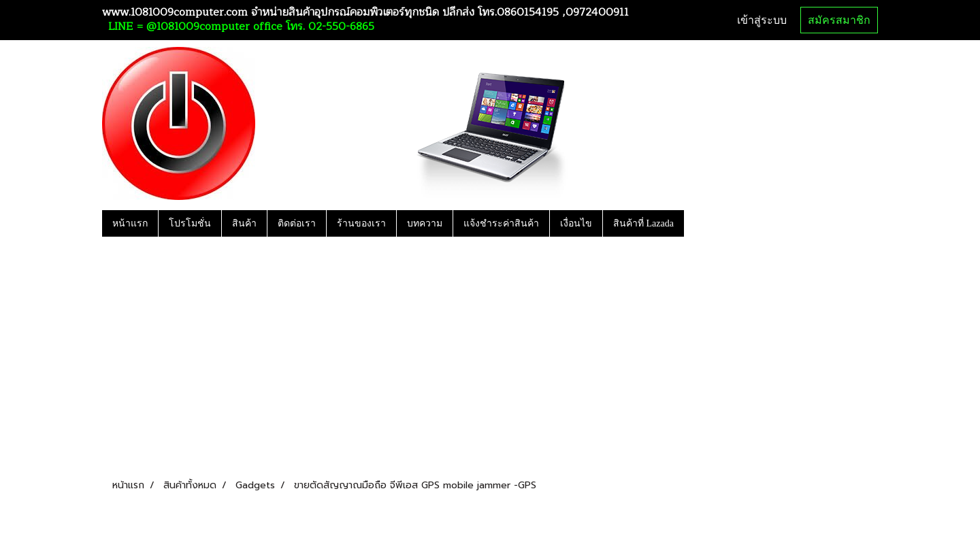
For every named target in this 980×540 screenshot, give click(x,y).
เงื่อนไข (576, 223)
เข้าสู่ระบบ (762, 20)
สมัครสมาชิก (839, 20)
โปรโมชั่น (190, 223)
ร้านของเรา (361, 223)
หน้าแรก (130, 223)
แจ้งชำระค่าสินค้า (501, 223)
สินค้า (244, 223)
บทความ (425, 223)
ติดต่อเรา (297, 223)
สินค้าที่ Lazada (643, 223)
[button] (696, 223)
